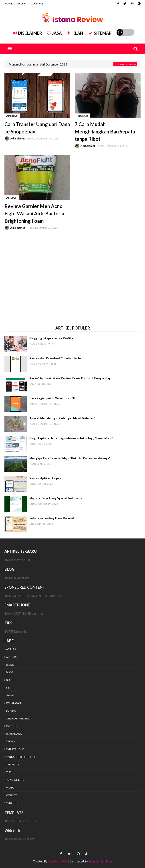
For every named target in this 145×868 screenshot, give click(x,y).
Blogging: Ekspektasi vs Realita (51, 338)
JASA (54, 33)
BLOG (10, 672)
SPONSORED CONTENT (21, 757)
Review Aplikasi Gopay (45, 478)
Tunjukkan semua (125, 64)
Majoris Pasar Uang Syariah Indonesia (56, 498)
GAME (10, 695)
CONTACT (37, 3)
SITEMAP (100, 33)
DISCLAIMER (27, 33)
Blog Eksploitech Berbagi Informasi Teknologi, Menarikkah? (71, 438)
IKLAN (75, 33)
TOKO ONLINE (15, 780)
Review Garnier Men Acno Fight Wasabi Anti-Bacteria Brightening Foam (34, 214)
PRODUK (12, 726)
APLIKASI (12, 657)
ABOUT (22, 3)
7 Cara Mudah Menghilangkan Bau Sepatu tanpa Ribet (105, 132)
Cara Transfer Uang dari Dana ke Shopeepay (37, 128)
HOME (9, 3)
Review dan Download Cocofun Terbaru (57, 358)
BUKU (10, 680)
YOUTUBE (12, 803)
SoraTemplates (58, 861)
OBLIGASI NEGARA (18, 718)
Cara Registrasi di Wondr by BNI (52, 398)
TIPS (9, 772)
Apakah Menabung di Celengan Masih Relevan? (62, 418)
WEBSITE (12, 795)
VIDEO (10, 788)
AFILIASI (11, 649)
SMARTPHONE (15, 749)
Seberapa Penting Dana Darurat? (52, 518)
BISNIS (10, 665)
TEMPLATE (13, 764)
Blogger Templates (100, 861)
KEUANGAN (13, 703)
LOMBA (11, 711)
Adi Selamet (18, 138)
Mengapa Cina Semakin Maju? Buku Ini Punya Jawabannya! (70, 458)
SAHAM (11, 741)
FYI (8, 688)
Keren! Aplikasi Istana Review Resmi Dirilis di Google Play (70, 378)
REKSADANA (14, 734)
